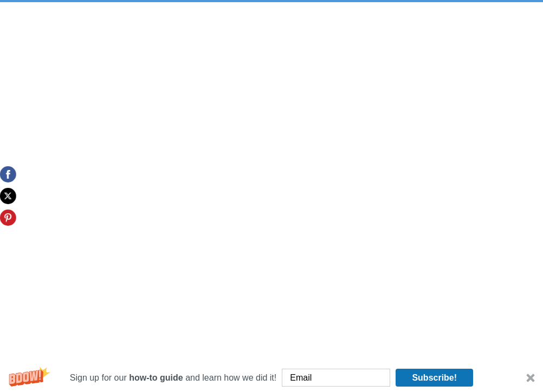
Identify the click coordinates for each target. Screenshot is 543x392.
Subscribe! (434, 378)
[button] (271, 378)
